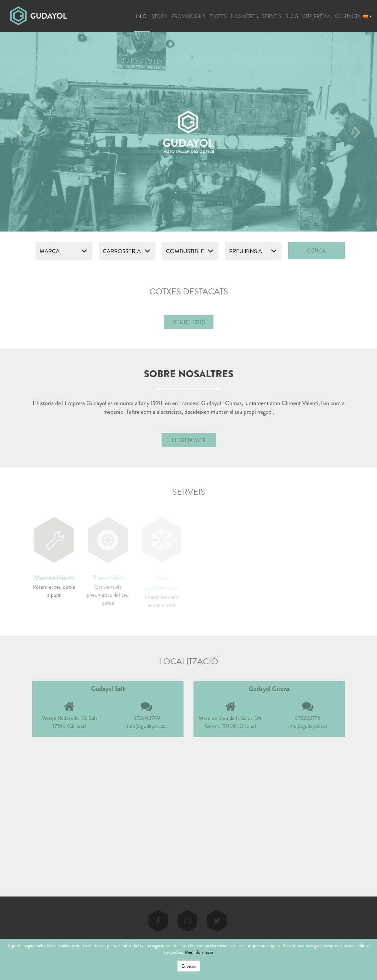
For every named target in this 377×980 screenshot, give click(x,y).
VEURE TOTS (189, 322)
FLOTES (218, 16)
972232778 (308, 718)
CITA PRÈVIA (316, 16)
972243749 (147, 718)
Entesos (189, 966)
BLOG (292, 16)
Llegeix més (189, 440)
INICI (142, 16)
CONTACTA (348, 16)
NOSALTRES (244, 16)
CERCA (316, 250)
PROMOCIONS (188, 16)
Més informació (199, 952)
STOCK (159, 16)
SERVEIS (272, 16)
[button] (367, 16)
